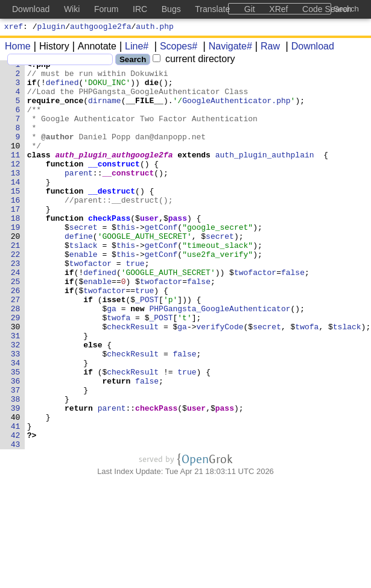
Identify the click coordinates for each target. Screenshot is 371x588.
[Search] (60, 61)
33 (16, 413)
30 (16, 381)
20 (16, 272)
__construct (115, 185)
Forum (106, 9)
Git (250, 9)
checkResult (133, 381)
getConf (161, 261)
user (150, 250)
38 (16, 467)
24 (16, 315)
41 (16, 500)
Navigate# (226, 48)
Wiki (72, 9)
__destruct (112, 218)
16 (16, 229)
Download (309, 48)
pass (178, 250)
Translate (212, 9)
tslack (84, 283)
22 (16, 294)
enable (84, 294)
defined (62, 87)
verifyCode (220, 381)
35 (16, 435)
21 (16, 283)
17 (16, 239)
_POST (147, 348)
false (293, 315)
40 (16, 489)
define (79, 272)
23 (16, 305)
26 (16, 337)
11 (16, 174)
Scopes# (174, 48)
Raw (266, 48)
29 (16, 370)
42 (16, 511)
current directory (194, 61)
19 (16, 261)
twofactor (90, 305)
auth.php (154, 28)
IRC (140, 9)
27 (16, 348)
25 (16, 326)
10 (16, 163)
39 (16, 478)
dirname (105, 109)
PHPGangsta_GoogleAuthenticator (220, 359)
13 (16, 196)
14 (16, 207)
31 (16, 391)
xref (14, 28)
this (126, 261)
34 (16, 424)
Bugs (171, 9)
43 (16, 522)
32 (16, 402)
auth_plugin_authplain (265, 174)
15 (16, 218)
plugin (52, 28)
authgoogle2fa (100, 28)
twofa (119, 370)
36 (16, 446)
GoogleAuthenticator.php (237, 109)
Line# (132, 48)
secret (84, 261)
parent (79, 196)
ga (112, 359)
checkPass (110, 250)
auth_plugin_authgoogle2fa (114, 174)
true (135, 305)
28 (16, 359)
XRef (278, 9)
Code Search (327, 9)
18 (16, 250)
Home (18, 48)
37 (16, 457)
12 (16, 185)
